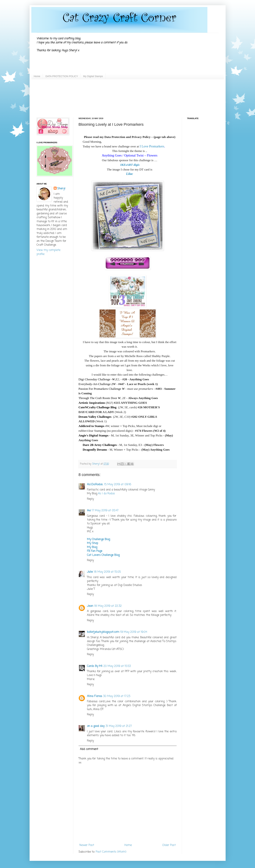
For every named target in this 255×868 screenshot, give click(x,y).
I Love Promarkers (152, 146)
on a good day (96, 726)
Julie (90, 572)
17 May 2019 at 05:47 (105, 511)
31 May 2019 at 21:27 (119, 726)
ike (89, 511)
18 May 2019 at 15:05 (107, 572)
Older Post (169, 845)
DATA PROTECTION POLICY (62, 76)
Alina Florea (95, 696)
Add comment (89, 749)
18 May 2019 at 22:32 (108, 606)
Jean (90, 606)
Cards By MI (95, 666)
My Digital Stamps (93, 76)
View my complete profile (48, 252)
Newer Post (87, 845)
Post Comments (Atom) (111, 852)
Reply (90, 499)
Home (37, 76)
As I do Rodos (106, 494)
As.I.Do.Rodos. (95, 485)
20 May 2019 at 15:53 (117, 666)
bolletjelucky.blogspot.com (103, 632)
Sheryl (61, 189)
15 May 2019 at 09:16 (118, 485)
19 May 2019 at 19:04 (134, 632)
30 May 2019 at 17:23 (117, 696)
